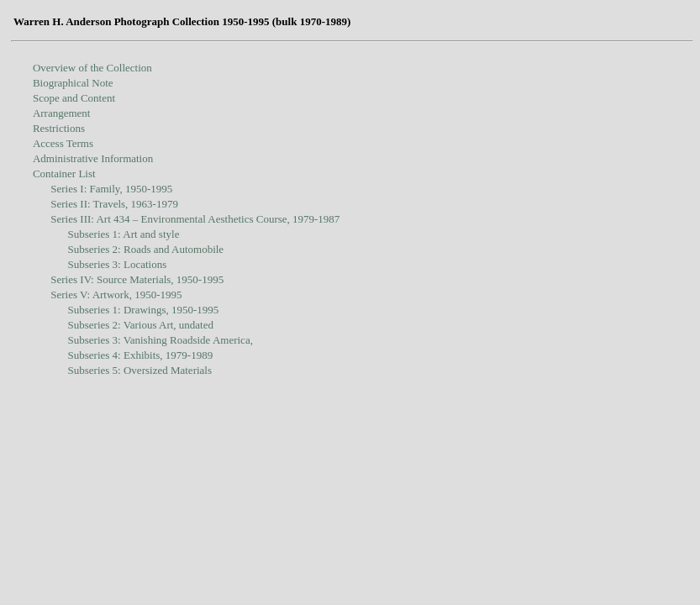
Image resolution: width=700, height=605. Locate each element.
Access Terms (63, 143)
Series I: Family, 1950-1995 (111, 189)
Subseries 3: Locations (118, 264)
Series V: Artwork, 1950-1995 (116, 295)
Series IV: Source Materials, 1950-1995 (137, 279)
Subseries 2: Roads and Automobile (146, 249)
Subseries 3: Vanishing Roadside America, (161, 340)
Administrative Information (93, 158)
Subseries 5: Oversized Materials (140, 370)
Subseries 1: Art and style (124, 234)
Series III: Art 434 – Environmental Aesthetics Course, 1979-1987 (195, 219)
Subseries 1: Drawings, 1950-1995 (144, 310)
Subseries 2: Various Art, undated (141, 325)
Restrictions (59, 128)
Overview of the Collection (92, 68)
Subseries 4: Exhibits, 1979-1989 (141, 355)
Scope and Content (74, 98)
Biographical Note (73, 83)
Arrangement (62, 113)
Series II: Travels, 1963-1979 (114, 204)
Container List (64, 174)
